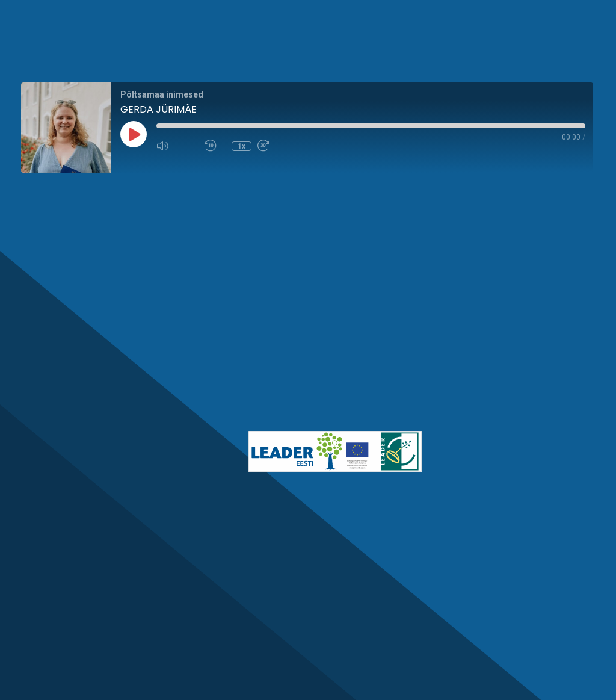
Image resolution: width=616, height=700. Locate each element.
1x (242, 146)
